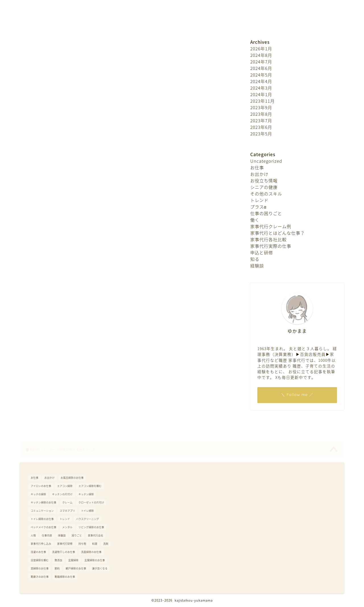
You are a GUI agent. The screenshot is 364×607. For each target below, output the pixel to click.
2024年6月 (261, 68)
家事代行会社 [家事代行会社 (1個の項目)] (96, 535)
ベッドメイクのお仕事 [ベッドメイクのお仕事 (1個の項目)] (44, 527)
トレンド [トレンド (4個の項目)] (65, 519)
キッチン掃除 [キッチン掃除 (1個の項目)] (86, 494)
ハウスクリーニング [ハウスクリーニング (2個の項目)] (87, 519)
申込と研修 (55, 405)
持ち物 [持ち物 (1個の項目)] (82, 544)
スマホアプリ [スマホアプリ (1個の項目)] (67, 511)
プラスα (51, 346)
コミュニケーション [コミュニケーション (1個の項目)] (42, 511)
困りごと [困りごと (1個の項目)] (77, 535)
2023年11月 (262, 101)
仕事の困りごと (60, 355)
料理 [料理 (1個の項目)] (95, 544)
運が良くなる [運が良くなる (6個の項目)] (100, 568)
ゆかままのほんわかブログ (182, 3)
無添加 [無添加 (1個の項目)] (58, 560)
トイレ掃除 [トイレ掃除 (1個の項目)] (87, 511)
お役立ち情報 (57, 313)
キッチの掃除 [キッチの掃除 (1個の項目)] (38, 494)
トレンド (52, 338)
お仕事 (50, 296)
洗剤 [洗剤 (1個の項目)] (106, 544)
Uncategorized (60, 288)
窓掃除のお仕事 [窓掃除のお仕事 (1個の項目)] (40, 568)
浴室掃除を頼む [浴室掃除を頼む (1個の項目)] (40, 560)
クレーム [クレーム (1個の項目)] (67, 502)
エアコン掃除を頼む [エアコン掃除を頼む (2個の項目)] (90, 486)
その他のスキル (60, 330)
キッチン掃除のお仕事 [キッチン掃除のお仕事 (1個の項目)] (44, 502)
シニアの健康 (57, 321)
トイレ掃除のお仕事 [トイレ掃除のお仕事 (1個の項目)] (42, 519)
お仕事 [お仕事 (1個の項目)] (35, 478)
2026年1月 (261, 48)
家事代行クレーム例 (64, 372)
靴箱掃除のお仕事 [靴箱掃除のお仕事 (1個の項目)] (65, 577)
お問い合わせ (187, 24)
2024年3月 (261, 88)
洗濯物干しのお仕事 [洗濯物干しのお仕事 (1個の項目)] (64, 552)
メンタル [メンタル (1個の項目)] (67, 527)
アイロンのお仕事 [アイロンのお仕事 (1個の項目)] (41, 486)
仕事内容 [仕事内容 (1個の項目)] (47, 535)
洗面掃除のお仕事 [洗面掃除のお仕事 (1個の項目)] (91, 552)
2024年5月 (261, 75)
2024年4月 (261, 81)
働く (47, 363)
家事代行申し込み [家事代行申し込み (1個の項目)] (41, 544)
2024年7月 (261, 62)
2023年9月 (261, 107)
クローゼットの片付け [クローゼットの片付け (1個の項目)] (91, 502)
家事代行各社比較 (62, 389)
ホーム (114, 24)
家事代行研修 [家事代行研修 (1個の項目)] (65, 544)
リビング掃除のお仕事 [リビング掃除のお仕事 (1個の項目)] (91, 527)
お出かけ (52, 304)
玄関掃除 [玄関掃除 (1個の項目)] (73, 560)
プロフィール (147, 24)
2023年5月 (261, 134)
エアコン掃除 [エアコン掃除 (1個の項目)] (65, 486)
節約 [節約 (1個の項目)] (57, 568)
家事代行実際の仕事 (64, 397)
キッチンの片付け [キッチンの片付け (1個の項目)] (62, 494)
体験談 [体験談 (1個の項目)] (62, 535)
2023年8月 (261, 114)
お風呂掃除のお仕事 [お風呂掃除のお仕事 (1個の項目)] (72, 478)
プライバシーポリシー (235, 24)
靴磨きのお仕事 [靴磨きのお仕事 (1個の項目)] (40, 577)
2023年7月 (261, 120)
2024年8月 (261, 55)
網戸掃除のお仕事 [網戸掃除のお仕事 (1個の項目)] (76, 568)
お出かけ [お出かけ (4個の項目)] (49, 478)
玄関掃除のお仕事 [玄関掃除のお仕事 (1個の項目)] (95, 560)
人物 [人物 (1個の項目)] (33, 535)
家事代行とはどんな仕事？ (72, 380)
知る (47, 414)
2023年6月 (261, 127)
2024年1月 (261, 94)
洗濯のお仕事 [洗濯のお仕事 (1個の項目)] (38, 552)
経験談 (50, 422)
